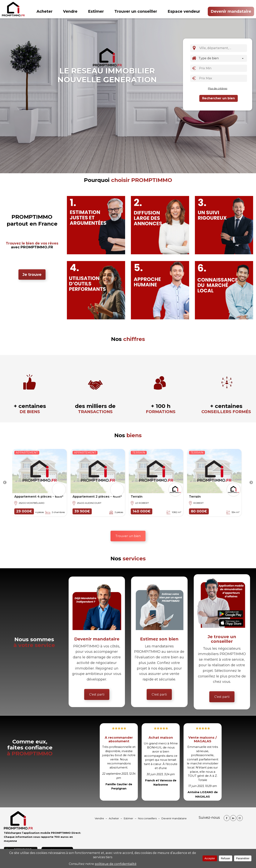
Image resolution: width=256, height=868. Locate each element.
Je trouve (32, 275)
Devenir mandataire (231, 11)
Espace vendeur (184, 11)
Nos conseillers (147, 818)
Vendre (70, 11)
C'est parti (97, 694)
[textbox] (223, 48)
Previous (5, 483)
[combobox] (222, 48)
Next (251, 483)
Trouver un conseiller (136, 11)
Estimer (96, 11)
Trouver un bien (128, 536)
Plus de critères (218, 88)
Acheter (44, 11)
